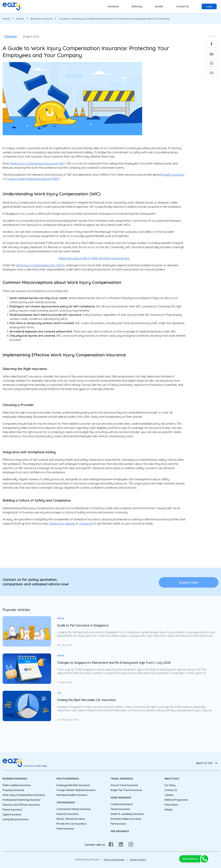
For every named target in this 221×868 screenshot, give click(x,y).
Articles (159, 6)
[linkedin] (212, 54)
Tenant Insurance (120, 809)
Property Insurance (13, 790)
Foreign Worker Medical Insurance (76, 790)
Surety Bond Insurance (16, 819)
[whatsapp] (212, 63)
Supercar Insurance (68, 814)
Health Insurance (68, 779)
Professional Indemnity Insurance (22, 800)
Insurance (113, 6)
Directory (137, 6)
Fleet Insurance (65, 829)
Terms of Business (114, 859)
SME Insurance (120, 831)
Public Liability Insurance (16, 785)
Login (209, 6)
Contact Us (182, 6)
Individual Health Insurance (72, 795)
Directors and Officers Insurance (21, 805)
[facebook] (212, 44)
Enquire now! (189, 582)
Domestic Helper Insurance (126, 819)
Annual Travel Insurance (124, 785)
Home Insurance (121, 798)
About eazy (172, 779)
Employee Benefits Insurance (73, 785)
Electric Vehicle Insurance (71, 819)
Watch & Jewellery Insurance (127, 814)
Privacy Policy (138, 859)
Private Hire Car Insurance (71, 824)
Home (6, 19)
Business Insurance (15, 779)
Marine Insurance (12, 810)
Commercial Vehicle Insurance (74, 809)
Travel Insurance (122, 779)
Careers (169, 795)
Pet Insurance (118, 824)
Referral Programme (176, 800)
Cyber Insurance (12, 815)
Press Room (171, 805)
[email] (212, 73)
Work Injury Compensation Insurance (24, 795)
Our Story (170, 785)
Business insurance (41, 19)
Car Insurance (66, 802)
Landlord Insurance (122, 804)
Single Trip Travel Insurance (126, 790)
